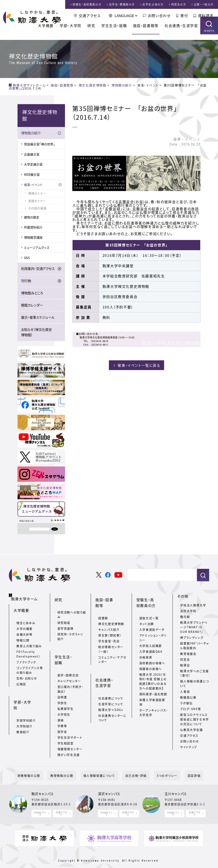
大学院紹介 (25, 709)
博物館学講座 (33, 238)
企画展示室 (32, 155)
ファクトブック (26, 657)
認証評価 (180, 768)
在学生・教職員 (122, 4)
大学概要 (46, 31)
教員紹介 (23, 714)
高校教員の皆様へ (152, 656)
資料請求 (206, 16)
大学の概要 (25, 624)
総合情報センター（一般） (111, 637)
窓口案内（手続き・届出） (70, 670)
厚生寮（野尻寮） (110, 623)
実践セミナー (37, 201)
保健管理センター (70, 730)
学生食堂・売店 (109, 629)
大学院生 (64, 695)
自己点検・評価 (133, 768)
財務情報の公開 (43, 768)
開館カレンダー (32, 306)
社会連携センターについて (112, 698)
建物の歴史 (32, 218)
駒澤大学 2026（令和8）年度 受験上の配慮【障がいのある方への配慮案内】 (153, 675)
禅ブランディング (192, 638)
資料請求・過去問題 (153, 688)
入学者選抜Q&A (151, 645)
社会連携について (111, 679)
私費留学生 (66, 689)
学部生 (62, 684)
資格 (61, 701)
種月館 (185, 617)
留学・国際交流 (68, 656)
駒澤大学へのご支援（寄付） (194, 674)
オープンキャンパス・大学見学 (154, 706)
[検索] (160, 576)
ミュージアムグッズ (37, 248)
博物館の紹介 (31, 134)
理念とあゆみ (26, 618)
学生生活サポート (70, 718)
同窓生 (179, 4)
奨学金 (62, 712)
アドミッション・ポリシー (153, 631)
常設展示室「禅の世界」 (39, 145)
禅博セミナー (37, 194)
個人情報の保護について (194, 684)
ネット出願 (147, 617)
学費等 (62, 707)
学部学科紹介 (26, 703)
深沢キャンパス (109, 787)
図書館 (103, 606)
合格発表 (146, 651)
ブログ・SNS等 (191, 709)
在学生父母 (153, 4)
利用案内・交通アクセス (38, 269)
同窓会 (185, 660)
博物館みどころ (32, 294)
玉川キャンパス (176, 787)
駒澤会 (185, 666)
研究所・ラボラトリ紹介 (70, 630)
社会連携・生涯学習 (181, 31)
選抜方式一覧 (149, 612)
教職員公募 (188, 698)
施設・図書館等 (146, 31)
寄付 (184, 16)
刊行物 (26, 281)
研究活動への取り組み (72, 608)
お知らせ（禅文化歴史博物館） (36, 333)
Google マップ (40, 806)
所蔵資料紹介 (33, 228)
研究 (91, 31)
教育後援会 (188, 654)
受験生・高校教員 (87, 4)
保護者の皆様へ (151, 662)
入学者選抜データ (152, 623)
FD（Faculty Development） (28, 649)
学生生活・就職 (114, 31)
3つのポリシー (158, 768)
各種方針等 (25, 630)
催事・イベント (33, 185)
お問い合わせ (159, 16)
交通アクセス (90, 16)
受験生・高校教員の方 (151, 600)
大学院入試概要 (151, 639)
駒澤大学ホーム (27, 596)
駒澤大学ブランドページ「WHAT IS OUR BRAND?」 (194, 628)
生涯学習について (111, 685)
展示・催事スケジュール (38, 318)
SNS (27, 258)
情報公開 (23, 635)
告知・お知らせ (27, 674)
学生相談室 (66, 724)
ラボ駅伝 (186, 704)
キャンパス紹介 (109, 617)
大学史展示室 (33, 165)
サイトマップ (189, 748)
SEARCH (209, 36)
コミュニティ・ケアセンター (112, 647)
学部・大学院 (71, 31)
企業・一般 (204, 4)
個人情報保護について (102, 768)
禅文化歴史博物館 (111, 612)
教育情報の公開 (70, 768)
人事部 (185, 692)
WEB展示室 (32, 175)
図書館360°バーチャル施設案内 (195, 646)
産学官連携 (66, 622)
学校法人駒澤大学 (193, 606)
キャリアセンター (69, 662)
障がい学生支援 (69, 735)
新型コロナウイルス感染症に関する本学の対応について (194, 720)
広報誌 (21, 679)
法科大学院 (188, 612)
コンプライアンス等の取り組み (30, 665)
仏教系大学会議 (191, 730)
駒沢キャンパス (43, 787)
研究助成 (64, 616)
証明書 (62, 678)
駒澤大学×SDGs (111, 690)
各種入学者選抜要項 (152, 696)
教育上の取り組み (29, 641)
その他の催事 (37, 209)
